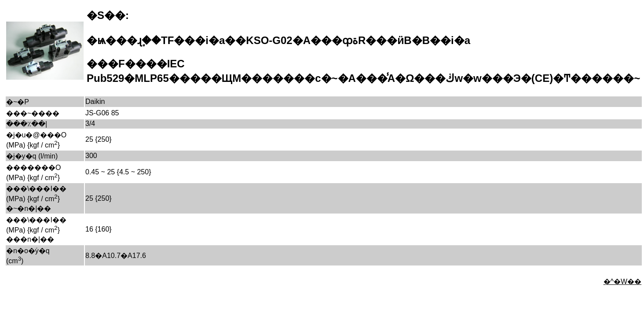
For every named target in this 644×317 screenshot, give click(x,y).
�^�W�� (623, 282)
